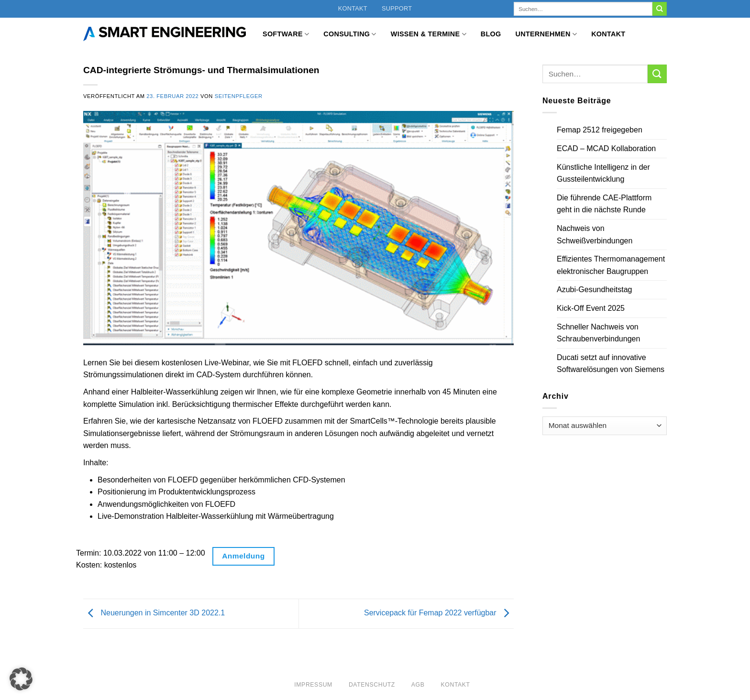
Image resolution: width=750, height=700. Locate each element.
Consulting (350, 34)
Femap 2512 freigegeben (600, 130)
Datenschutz (372, 685)
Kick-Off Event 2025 (591, 308)
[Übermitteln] (660, 9)
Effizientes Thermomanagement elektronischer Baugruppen (611, 265)
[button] (21, 679)
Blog (491, 34)
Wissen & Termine (429, 34)
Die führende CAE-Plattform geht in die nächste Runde (604, 204)
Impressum (313, 685)
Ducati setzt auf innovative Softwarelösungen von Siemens (611, 364)
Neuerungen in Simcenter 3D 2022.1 (154, 613)
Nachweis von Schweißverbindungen (595, 235)
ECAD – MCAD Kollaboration (606, 148)
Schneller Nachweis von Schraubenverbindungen (598, 333)
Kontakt (353, 8)
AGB (418, 685)
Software (286, 34)
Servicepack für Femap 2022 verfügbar (439, 613)
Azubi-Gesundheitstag (594, 290)
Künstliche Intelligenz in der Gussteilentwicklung (603, 173)
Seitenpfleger (239, 96)
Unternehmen (546, 34)
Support (397, 8)
